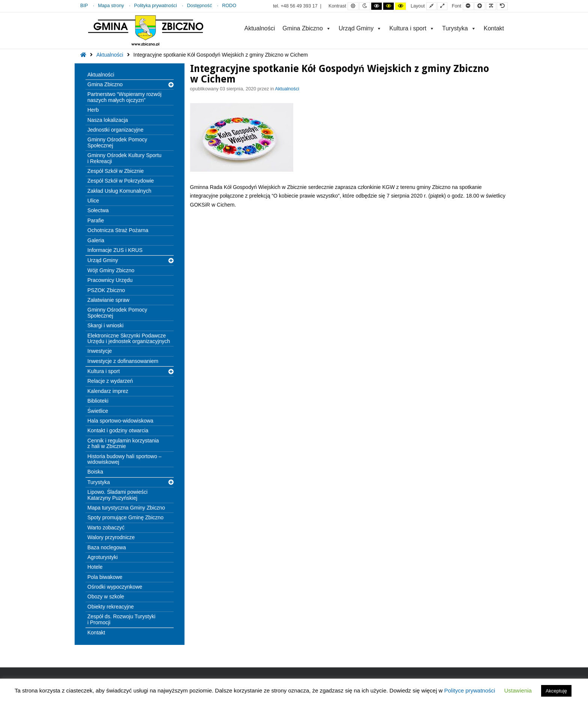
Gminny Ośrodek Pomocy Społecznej (117, 142)
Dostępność (200, 6)
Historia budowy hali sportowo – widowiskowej (124, 459)
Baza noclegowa (107, 547)
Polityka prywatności (156, 6)
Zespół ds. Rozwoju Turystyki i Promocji (121, 619)
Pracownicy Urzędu (110, 280)
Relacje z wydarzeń (110, 381)
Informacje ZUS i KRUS (115, 250)
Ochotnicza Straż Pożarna (118, 230)
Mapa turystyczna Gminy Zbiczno (126, 508)
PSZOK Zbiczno (106, 290)
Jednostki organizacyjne (115, 130)
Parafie (96, 220)
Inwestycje (100, 351)
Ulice (93, 201)
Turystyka (459, 28)
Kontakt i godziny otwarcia (118, 430)
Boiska (95, 472)
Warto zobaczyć (106, 528)
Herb (93, 110)
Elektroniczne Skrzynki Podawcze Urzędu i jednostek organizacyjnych (129, 338)
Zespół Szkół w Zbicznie (115, 171)
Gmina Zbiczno (307, 28)
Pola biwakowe (105, 577)
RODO (229, 6)
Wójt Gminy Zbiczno (111, 270)
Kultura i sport (412, 28)
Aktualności (259, 28)
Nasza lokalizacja (108, 120)
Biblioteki (98, 401)
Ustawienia (518, 690)
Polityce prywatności (469, 690)
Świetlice (98, 411)
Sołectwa (98, 210)
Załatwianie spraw (108, 300)
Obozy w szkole (106, 597)
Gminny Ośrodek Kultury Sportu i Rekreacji (124, 158)
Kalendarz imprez (108, 391)
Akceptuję (556, 691)
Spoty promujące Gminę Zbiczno (125, 517)
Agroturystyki (103, 557)
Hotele (95, 567)
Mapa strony (111, 6)
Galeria (96, 240)
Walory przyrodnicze (111, 537)
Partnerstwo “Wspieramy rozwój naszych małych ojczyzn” (124, 97)
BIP (84, 6)
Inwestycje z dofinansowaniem (123, 361)
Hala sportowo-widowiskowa (120, 421)
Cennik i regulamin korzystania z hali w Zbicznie (123, 443)
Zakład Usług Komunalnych (119, 191)
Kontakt (494, 28)
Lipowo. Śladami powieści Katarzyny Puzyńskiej (117, 495)
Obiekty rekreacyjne (111, 607)
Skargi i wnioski (105, 325)
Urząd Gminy (360, 28)
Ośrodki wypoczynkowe (115, 587)
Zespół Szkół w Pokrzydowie (121, 181)
